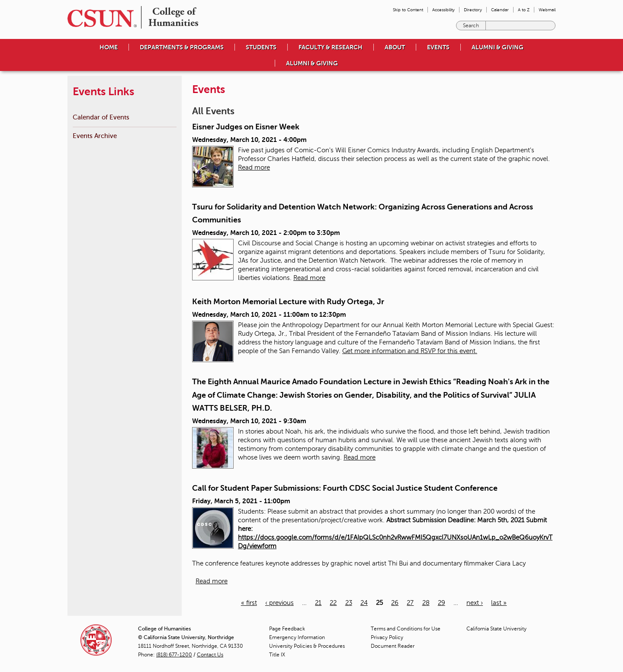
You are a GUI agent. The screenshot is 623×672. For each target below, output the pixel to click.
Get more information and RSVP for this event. (410, 351)
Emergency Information (297, 637)
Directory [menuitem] (473, 10)
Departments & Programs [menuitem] (182, 47)
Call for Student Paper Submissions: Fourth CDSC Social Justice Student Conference (345, 488)
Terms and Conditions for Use (406, 629)
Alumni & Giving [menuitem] (498, 47)
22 (333, 603)
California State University (496, 629)
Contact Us (210, 655)
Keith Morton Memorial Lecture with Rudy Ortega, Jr (288, 302)
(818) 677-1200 (174, 655)
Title (277, 655)
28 (426, 603)
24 (364, 603)
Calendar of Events (101, 117)
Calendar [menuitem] (500, 10)
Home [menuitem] (109, 47)
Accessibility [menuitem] (443, 10)
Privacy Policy (387, 637)
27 (410, 603)
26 (395, 603)
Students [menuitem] (261, 47)
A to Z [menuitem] (524, 10)
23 (349, 603)
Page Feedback (287, 629)
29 (442, 603)
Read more (254, 167)
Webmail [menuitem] (547, 10)
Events (438, 47)
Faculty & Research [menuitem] (331, 47)
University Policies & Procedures (307, 646)
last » (499, 603)
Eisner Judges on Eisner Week (246, 127)
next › (475, 603)
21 (318, 603)
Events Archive (95, 136)
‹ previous (279, 603)
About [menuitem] (395, 47)
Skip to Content (408, 10)
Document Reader (393, 646)
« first (249, 603)
